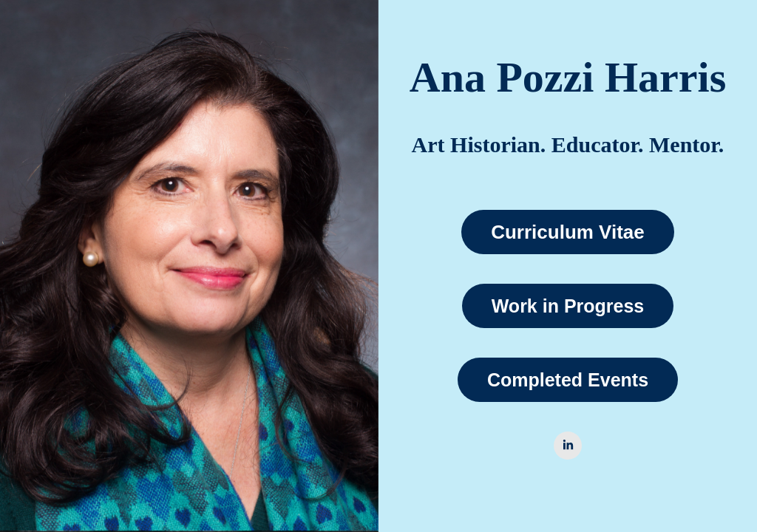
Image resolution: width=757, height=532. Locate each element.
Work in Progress (568, 306)
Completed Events (568, 380)
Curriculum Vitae (568, 232)
